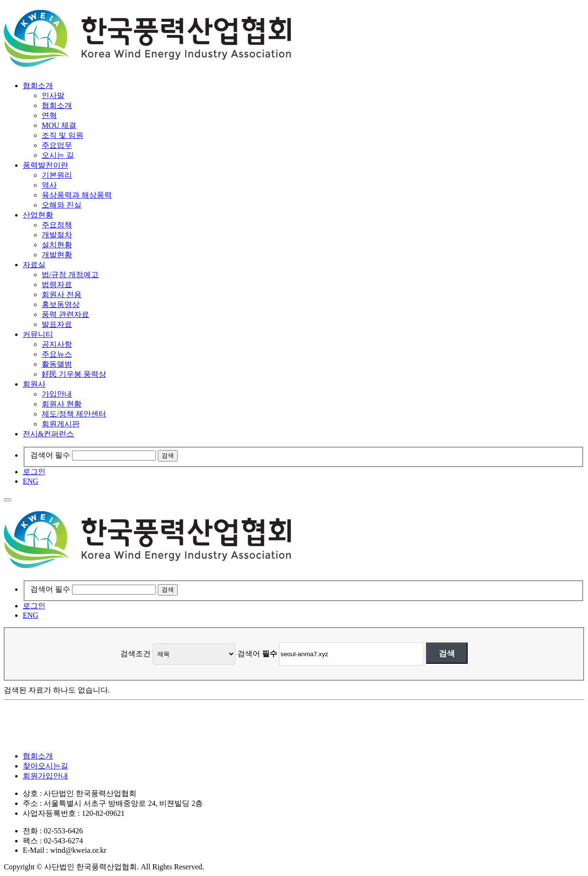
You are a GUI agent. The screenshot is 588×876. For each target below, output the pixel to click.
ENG (31, 481)
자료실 (34, 265)
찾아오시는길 (45, 766)
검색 (447, 653)
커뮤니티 (38, 334)
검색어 (257, 654)
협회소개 (38, 86)
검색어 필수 (50, 455)
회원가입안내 (45, 776)
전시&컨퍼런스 (48, 434)
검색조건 (136, 654)
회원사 (34, 384)
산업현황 (38, 215)
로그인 (34, 472)
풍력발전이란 (45, 165)
